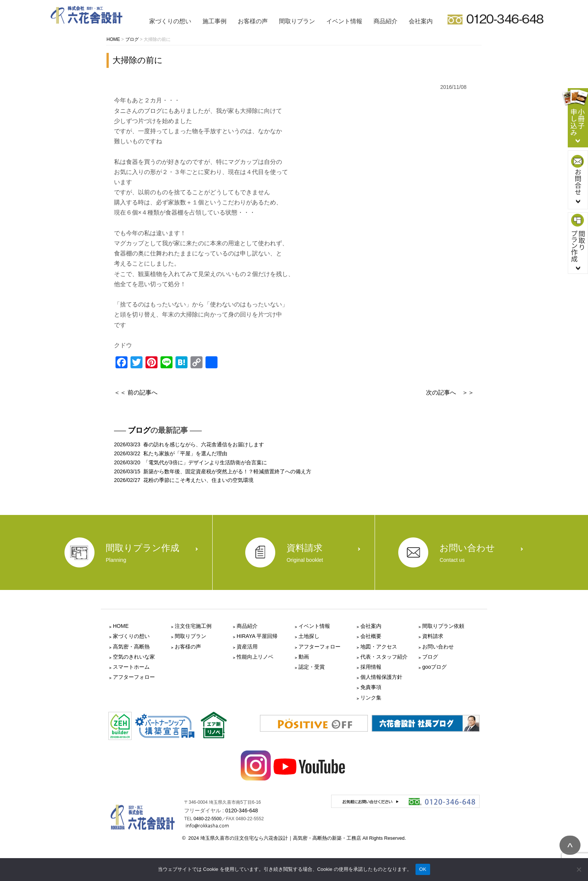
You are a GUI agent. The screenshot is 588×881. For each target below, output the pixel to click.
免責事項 (371, 687)
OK (423, 869)
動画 (304, 657)
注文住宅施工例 (193, 626)
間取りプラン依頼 (443, 626)
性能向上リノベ (255, 657)
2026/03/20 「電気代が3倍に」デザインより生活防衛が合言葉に (190, 462)
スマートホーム (131, 667)
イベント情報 (344, 21)
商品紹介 (385, 21)
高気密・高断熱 (131, 647)
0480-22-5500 (208, 819)
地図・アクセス (379, 647)
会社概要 (371, 636)
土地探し (309, 636)
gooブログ (434, 667)
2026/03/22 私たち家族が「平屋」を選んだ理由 (171, 453)
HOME (121, 626)
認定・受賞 (312, 667)
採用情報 (371, 667)
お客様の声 (253, 21)
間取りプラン (297, 21)
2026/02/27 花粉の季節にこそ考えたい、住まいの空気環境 (184, 480)
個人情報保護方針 (381, 677)
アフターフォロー (134, 677)
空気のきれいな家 (134, 657)
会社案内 (421, 21)
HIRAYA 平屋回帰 (257, 636)
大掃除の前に (138, 60)
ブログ (139, 430)
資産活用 (247, 647)
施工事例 (214, 21)
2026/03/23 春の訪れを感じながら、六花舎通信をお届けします (189, 444)
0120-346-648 (242, 810)
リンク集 (371, 698)
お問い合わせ (438, 647)
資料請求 (433, 636)
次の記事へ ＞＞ (450, 392)
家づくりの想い (170, 21)
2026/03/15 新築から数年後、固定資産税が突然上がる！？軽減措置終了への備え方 (213, 471)
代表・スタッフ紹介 (384, 657)
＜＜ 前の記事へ (136, 392)
